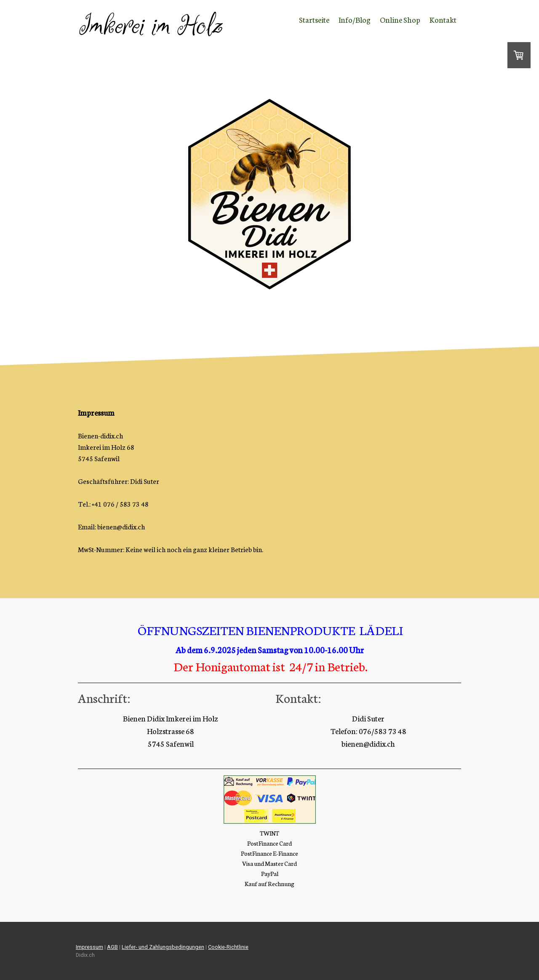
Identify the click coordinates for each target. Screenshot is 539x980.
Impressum (89, 947)
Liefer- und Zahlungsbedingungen (163, 947)
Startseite (314, 19)
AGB (112, 947)
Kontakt (443, 19)
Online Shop (400, 19)
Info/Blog (355, 19)
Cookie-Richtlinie (228, 947)
